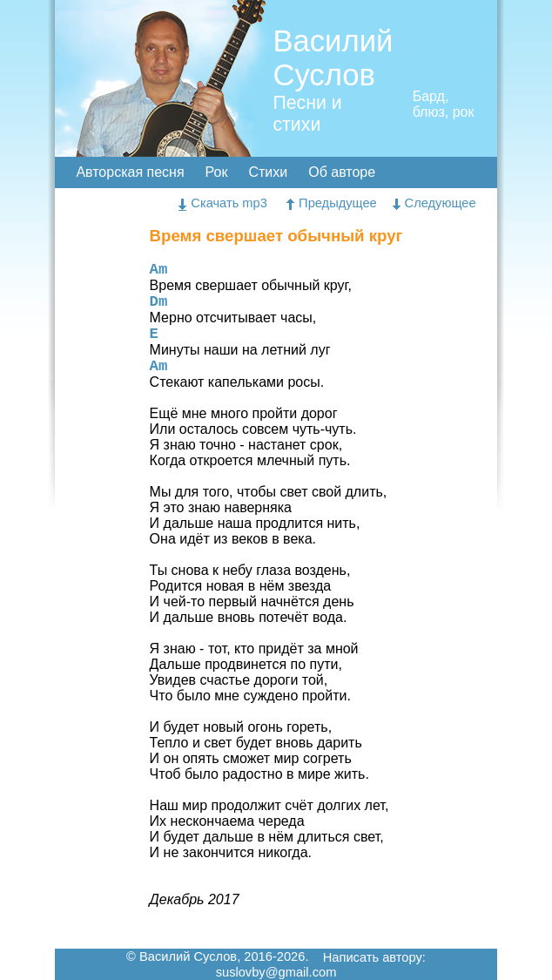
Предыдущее (332, 203)
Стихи (268, 172)
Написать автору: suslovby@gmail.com (321, 965)
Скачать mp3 (223, 203)
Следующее (434, 203)
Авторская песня (130, 172)
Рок (217, 172)
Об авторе (342, 172)
